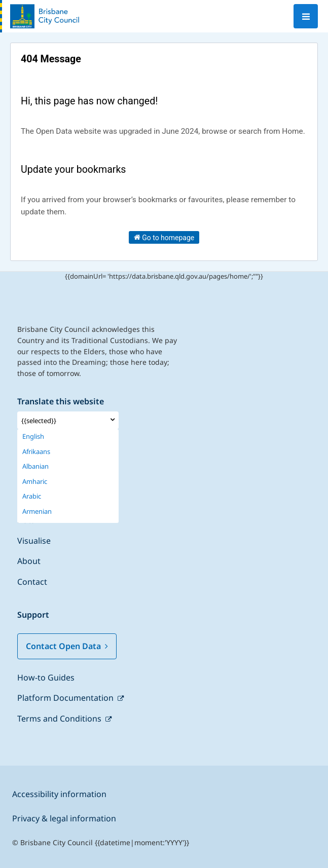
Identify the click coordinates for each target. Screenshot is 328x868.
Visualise (34, 541)
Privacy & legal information (64, 818)
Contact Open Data (67, 646)
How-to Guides (46, 677)
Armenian (37, 512)
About (29, 561)
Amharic (35, 482)
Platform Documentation (66, 698)
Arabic (32, 496)
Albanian (35, 466)
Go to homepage (164, 237)
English (33, 437)
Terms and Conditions (60, 719)
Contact (32, 582)
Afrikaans (36, 452)
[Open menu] (306, 16)
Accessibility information (59, 794)
